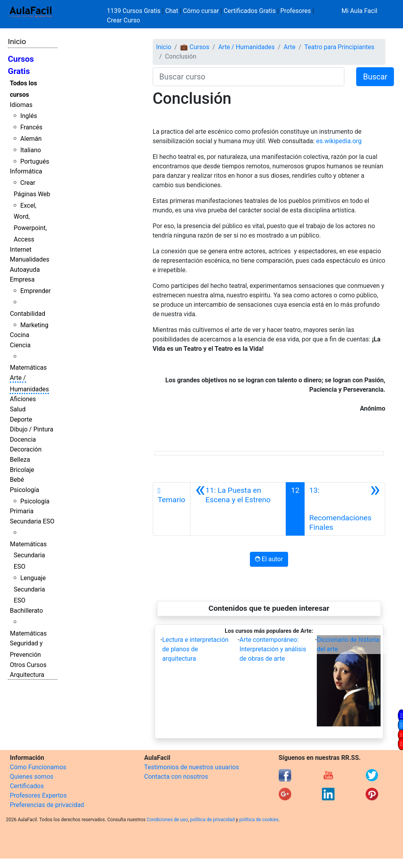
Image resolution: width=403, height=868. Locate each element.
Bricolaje (22, 470)
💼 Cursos (195, 47)
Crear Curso (124, 20)
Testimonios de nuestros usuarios (191, 767)
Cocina (19, 335)
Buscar (375, 77)
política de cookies (259, 820)
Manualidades (30, 259)
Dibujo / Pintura (31, 429)
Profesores (296, 11)
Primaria (22, 511)
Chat (172, 11)
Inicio (17, 41)
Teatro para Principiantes (339, 47)
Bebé (17, 480)
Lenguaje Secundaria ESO (30, 589)
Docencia (23, 440)
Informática (26, 171)
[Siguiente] (345, 509)
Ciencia (20, 345)
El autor (269, 559)
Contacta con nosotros (176, 777)
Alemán (31, 139)
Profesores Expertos (38, 795)
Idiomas (21, 105)
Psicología (24, 490)
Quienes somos (32, 777)
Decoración (26, 449)
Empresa (22, 279)
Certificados (27, 786)
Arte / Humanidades (246, 47)
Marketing (34, 325)
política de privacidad (212, 820)
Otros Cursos (28, 665)
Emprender (35, 291)
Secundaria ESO (32, 521)
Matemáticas (28, 368)
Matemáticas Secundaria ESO (28, 556)
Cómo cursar (201, 11)
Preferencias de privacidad (47, 805)
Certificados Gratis (250, 11)
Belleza (20, 460)
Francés (31, 127)
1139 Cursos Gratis (135, 11)
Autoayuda (25, 270)
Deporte (21, 419)
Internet (21, 250)
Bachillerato (26, 611)
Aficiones (23, 399)
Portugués (35, 161)
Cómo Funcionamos (38, 767)
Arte (290, 47)
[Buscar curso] (249, 77)
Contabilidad (28, 314)
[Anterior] (238, 509)
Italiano (31, 150)
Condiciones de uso (167, 820)
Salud (18, 409)
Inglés (29, 116)
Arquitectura (27, 675)
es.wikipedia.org (339, 141)
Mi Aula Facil (360, 11)
